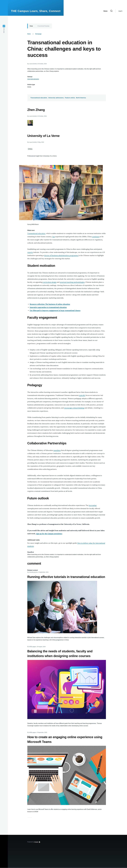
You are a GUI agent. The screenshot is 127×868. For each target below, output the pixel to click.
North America (81, 98)
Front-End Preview (44, 26)
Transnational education (39, 98)
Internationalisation (33, 79)
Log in (120, 11)
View (31, 26)
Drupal (36, 842)
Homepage (38, 34)
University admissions (56, 98)
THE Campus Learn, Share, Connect (36, 11)
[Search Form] (111, 11)
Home (29, 34)
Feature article (70, 98)
